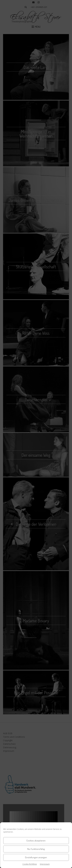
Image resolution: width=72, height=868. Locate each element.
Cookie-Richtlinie (30, 864)
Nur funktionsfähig (36, 849)
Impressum (45, 864)
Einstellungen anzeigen (36, 857)
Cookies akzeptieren (36, 841)
